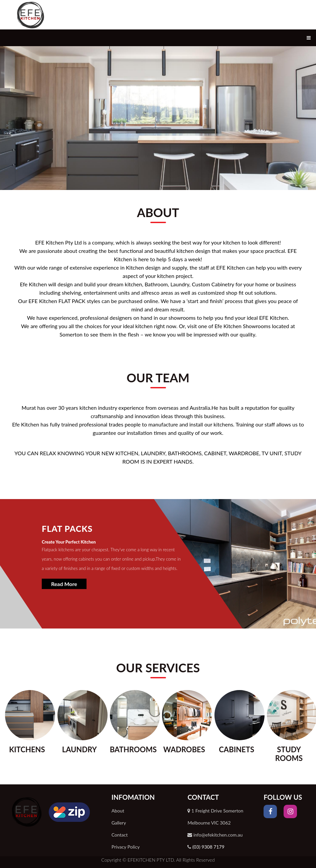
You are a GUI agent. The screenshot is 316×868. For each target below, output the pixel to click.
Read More (64, 584)
